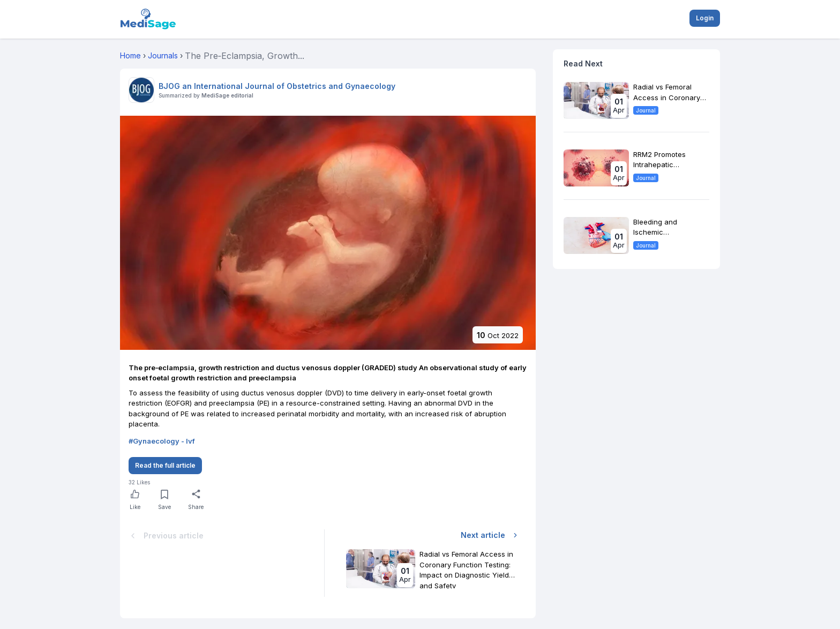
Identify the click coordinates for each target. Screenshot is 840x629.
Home (130, 55)
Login (705, 18)
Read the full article (165, 465)
